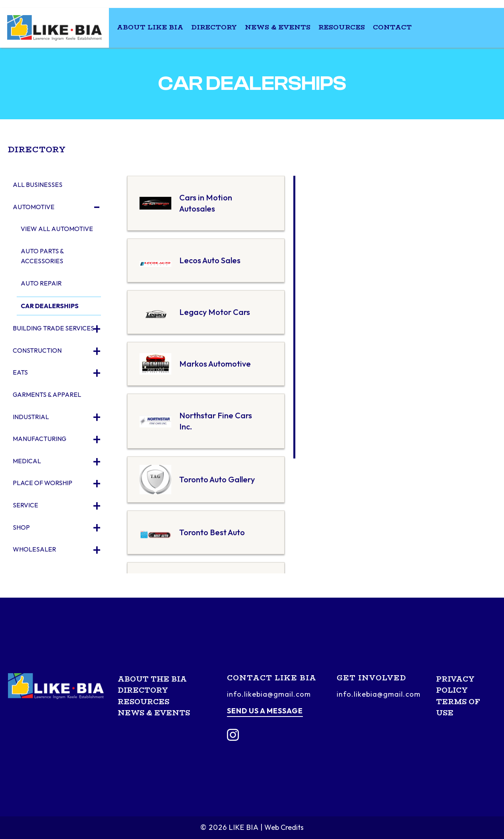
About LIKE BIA (150, 27)
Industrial (31, 417)
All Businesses (38, 185)
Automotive (34, 207)
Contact (392, 27)
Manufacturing (40, 439)
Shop (21, 527)
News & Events (278, 27)
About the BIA (152, 679)
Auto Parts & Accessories (42, 256)
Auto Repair (41, 283)
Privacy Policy (455, 685)
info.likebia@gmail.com (269, 694)
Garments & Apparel (47, 394)
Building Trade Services (53, 328)
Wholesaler (34, 549)
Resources (342, 27)
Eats (20, 372)
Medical (27, 461)
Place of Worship (43, 483)
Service (25, 505)
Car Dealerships (50, 306)
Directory (214, 27)
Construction (37, 350)
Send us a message (265, 711)
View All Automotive (57, 229)
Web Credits (284, 827)
